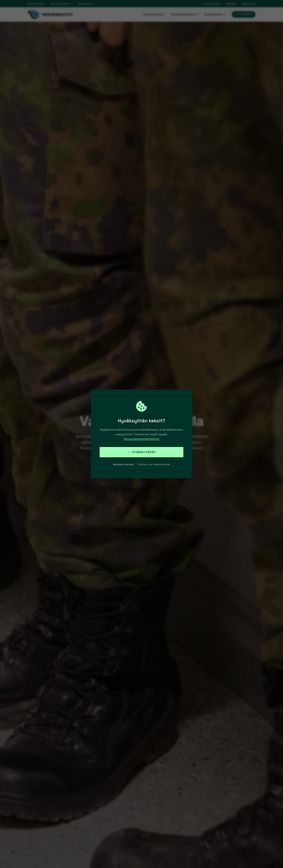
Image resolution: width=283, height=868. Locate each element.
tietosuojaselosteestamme (141, 439)
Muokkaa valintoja (123, 464)
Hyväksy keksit (141, 452)
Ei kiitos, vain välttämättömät (154, 464)
